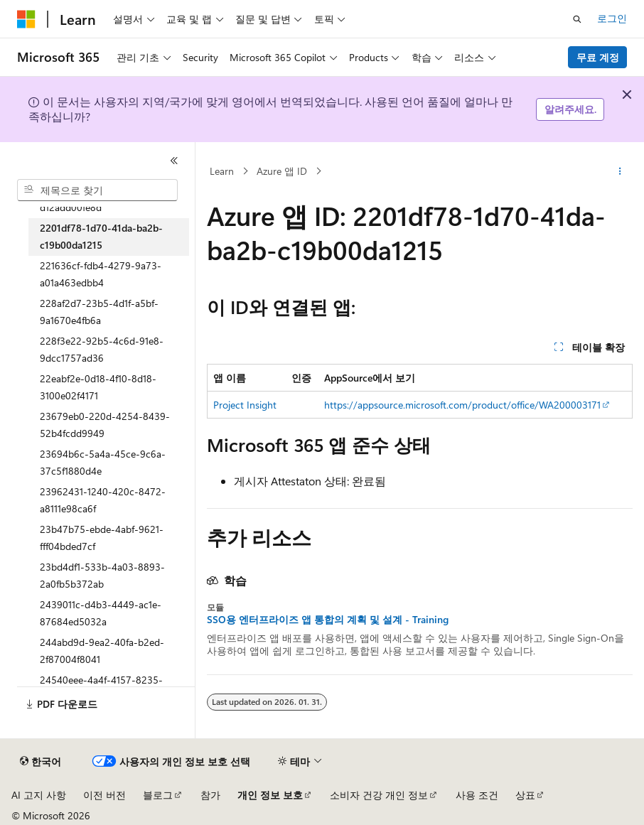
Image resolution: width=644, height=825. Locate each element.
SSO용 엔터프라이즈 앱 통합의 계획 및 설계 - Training (328, 620)
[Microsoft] (26, 19)
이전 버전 (104, 795)
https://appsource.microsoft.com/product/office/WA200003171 (462, 405)
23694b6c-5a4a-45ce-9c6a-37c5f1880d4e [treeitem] (103, 463)
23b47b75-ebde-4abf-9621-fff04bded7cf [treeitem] (102, 538)
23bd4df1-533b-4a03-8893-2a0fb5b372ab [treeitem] (102, 576)
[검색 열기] (577, 19)
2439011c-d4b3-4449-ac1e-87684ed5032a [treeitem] (101, 613)
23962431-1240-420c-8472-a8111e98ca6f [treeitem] (103, 500)
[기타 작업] (620, 171)
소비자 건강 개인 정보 (379, 795)
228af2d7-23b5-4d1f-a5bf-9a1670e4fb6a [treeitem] (99, 312)
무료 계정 (598, 57)
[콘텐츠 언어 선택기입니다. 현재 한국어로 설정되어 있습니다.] (41, 762)
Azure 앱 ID (282, 171)
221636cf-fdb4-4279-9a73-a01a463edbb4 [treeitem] (101, 274)
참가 (210, 795)
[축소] (174, 161)
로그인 (612, 18)
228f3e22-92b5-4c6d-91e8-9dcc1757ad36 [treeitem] (102, 350)
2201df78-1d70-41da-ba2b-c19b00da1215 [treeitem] (101, 237)
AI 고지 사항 (39, 795)
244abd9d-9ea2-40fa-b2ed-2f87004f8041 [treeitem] (102, 651)
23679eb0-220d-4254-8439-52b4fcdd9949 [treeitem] (105, 425)
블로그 (158, 795)
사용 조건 (477, 795)
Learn (222, 171)
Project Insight (245, 405)
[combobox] (97, 190)
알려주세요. (570, 109)
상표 (525, 795)
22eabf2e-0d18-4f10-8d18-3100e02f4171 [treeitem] (98, 387)
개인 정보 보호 (270, 795)
